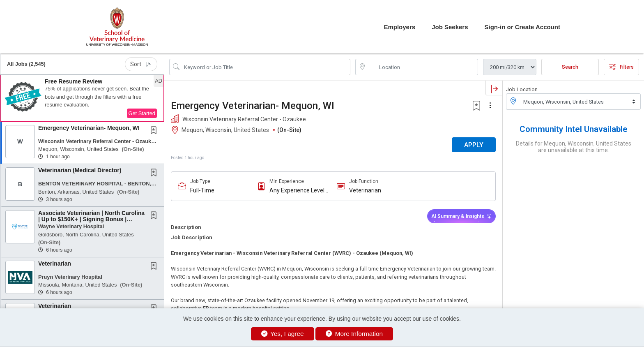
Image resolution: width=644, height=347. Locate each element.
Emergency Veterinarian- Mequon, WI (89, 128)
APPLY (474, 145)
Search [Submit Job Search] (570, 67)
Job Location (522, 89)
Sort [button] (141, 64)
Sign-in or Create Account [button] (522, 27)
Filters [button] (621, 67)
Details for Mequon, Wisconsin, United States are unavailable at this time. (574, 147)
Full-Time (202, 190)
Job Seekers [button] (450, 27)
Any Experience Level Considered (297, 191)
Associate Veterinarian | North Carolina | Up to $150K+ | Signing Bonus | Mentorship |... (91, 219)
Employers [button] (399, 27)
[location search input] (422, 67)
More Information (354, 334)
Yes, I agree (283, 334)
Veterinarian (55, 264)
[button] (82, 98)
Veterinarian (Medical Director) (80, 170)
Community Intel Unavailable (574, 129)
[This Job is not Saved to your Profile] (155, 131)
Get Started (142, 113)
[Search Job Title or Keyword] (266, 67)
